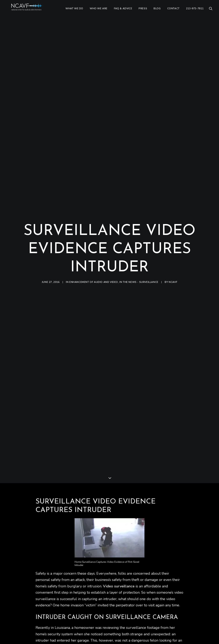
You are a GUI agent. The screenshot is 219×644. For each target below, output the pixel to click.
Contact (173, 12)
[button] (211, 12)
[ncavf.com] (33, 12)
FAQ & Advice (123, 12)
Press (143, 12)
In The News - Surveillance (139, 258)
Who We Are (99, 12)
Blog (157, 12)
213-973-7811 (195, 12)
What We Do (74, 12)
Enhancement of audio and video (94, 258)
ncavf (173, 258)
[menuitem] (74, 12)
